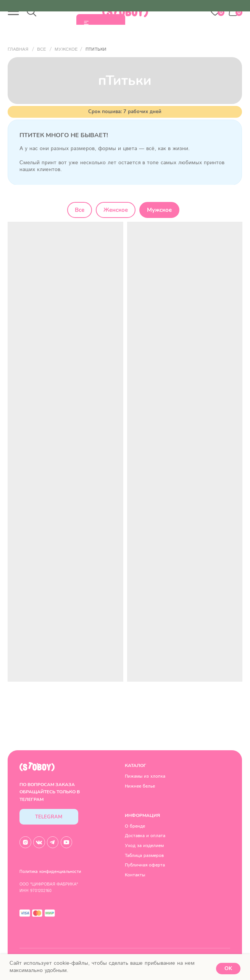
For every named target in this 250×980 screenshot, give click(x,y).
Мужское (159, 210)
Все (80, 210)
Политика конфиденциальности (50, 872)
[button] (13, 11)
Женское (116, 210)
